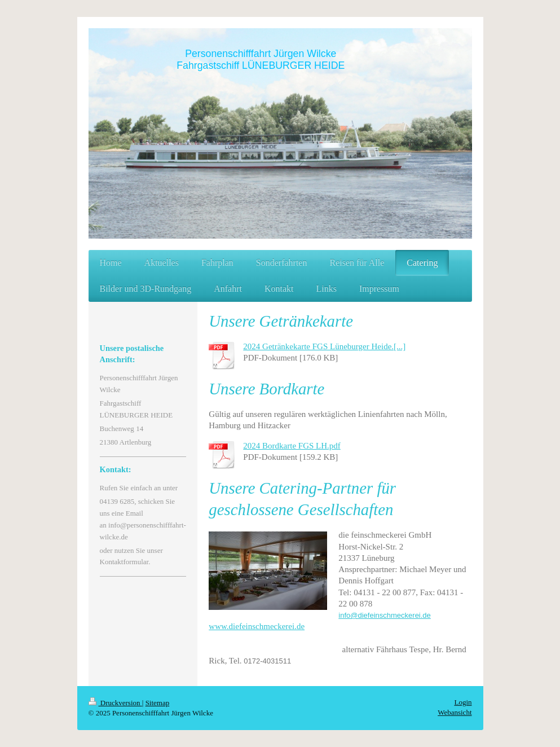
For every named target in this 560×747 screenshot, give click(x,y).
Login (463, 702)
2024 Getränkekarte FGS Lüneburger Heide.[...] (324, 346)
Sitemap (158, 703)
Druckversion (115, 703)
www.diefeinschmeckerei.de (257, 626)
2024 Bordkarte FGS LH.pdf (292, 446)
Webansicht (455, 712)
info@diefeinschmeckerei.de (385, 615)
